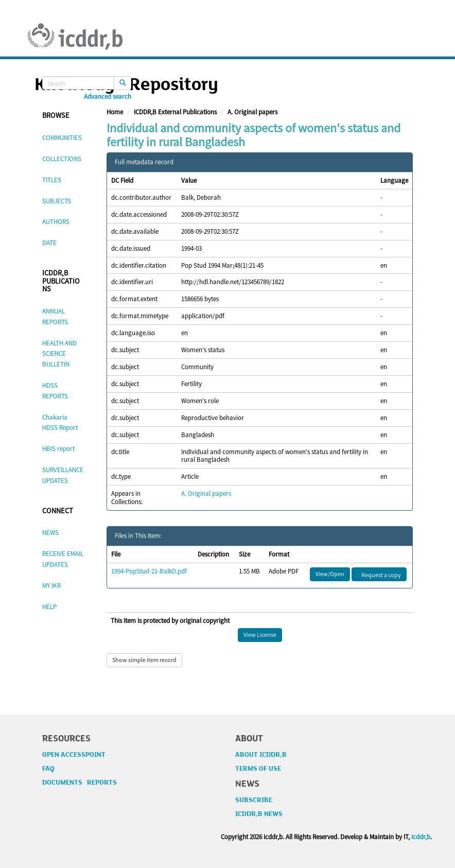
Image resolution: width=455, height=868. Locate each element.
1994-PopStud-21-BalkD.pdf (149, 571)
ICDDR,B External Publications (175, 112)
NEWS (50, 533)
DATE (49, 243)
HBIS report (58, 449)
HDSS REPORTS (55, 391)
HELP (49, 607)
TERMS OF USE (258, 769)
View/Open (330, 574)
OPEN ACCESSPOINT (74, 755)
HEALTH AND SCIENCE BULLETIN (59, 354)
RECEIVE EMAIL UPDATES (63, 559)
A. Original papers (252, 112)
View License (260, 635)
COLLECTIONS (62, 159)
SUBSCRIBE (254, 800)
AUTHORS (56, 222)
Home (115, 112)
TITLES (52, 180)
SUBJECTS (57, 201)
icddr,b (421, 837)
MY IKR (51, 586)
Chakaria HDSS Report (60, 423)
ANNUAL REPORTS (55, 317)
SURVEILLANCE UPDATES (63, 475)
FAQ (48, 769)
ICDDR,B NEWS (259, 814)
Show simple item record (144, 660)
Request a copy (379, 575)
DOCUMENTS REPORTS (80, 783)
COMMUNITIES (62, 138)
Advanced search (108, 97)
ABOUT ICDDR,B (261, 755)
